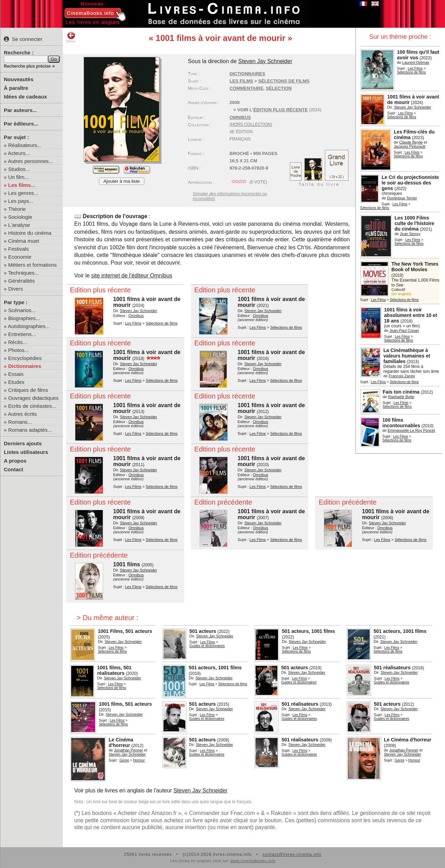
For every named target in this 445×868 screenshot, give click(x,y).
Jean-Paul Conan (404, 330)
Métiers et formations (33, 265)
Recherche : (19, 53)
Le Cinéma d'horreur (121, 742)
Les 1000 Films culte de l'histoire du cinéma (415, 223)
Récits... (18, 342)
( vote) (248, 182)
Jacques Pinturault (410, 146)
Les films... (22, 185)
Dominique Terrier (402, 198)
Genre (124, 760)
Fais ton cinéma (401, 392)
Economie (20, 257)
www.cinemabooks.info (253, 861)
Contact (14, 469)
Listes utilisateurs (26, 452)
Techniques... (23, 273)
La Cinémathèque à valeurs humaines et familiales (407, 356)
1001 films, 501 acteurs (125, 704)
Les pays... (21, 201)
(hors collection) (251, 124)
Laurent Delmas (416, 62)
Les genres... (23, 193)
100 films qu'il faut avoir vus (418, 55)
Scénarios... (22, 310)
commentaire (246, 88)
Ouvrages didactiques (33, 398)
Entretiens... (22, 334)
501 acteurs (203, 631)
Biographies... (24, 318)
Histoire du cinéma (30, 233)
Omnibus (240, 117)
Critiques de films (28, 390)
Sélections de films (412, 72)
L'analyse (19, 225)
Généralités (22, 281)
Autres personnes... (31, 161)
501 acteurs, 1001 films (308, 631)
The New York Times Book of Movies (415, 267)
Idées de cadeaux (25, 97)
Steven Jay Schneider (413, 107)
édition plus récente (281, 110)
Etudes (16, 382)
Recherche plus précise (27, 66)
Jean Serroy (410, 234)
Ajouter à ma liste (122, 181)
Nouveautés (19, 79)
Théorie (17, 209)
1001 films (127, 564)
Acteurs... (19, 153)
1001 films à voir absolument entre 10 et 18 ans (411, 315)
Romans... (20, 422)
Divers (16, 289)
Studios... (19, 169)
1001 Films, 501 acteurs (125, 631)
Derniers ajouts (23, 443)
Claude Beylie (411, 142)
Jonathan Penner (128, 750)
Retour (71, 37)
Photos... (19, 350)
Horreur (139, 760)
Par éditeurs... (21, 124)
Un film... (19, 177)
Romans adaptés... (30, 430)
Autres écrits (22, 414)
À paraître (16, 88)
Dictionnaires (25, 366)
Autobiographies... (29, 326)
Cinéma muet (24, 241)
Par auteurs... (20, 110)
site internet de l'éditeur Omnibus (132, 276)
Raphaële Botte (401, 397)
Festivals (19, 249)
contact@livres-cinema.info (292, 854)
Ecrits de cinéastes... (32, 406)
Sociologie (20, 217)
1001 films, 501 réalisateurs (114, 670)
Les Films (415, 68)
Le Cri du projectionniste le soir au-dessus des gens (410, 183)
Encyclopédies (25, 358)
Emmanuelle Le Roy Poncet (411, 430)
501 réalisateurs (392, 668)
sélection (279, 88)
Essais (16, 374)
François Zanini (402, 376)
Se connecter (23, 39)
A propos (15, 461)
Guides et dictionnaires (207, 646)
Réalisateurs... (25, 145)
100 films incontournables (401, 423)
